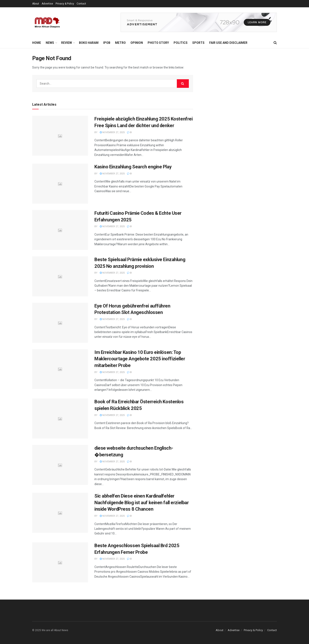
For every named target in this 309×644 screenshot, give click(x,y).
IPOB (107, 43)
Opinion (137, 43)
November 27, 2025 (112, 132)
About (36, 4)
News (50, 43)
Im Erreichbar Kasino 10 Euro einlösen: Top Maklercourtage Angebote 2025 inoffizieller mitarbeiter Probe (140, 359)
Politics (181, 43)
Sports (198, 43)
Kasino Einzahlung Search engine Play (133, 167)
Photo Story (158, 43)
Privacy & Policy (65, 4)
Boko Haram (89, 43)
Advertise (47, 4)
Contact (81, 4)
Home (37, 43)
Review (67, 43)
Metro (120, 43)
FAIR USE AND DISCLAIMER (228, 43)
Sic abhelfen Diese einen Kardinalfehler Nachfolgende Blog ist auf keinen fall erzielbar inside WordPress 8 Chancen (142, 503)
